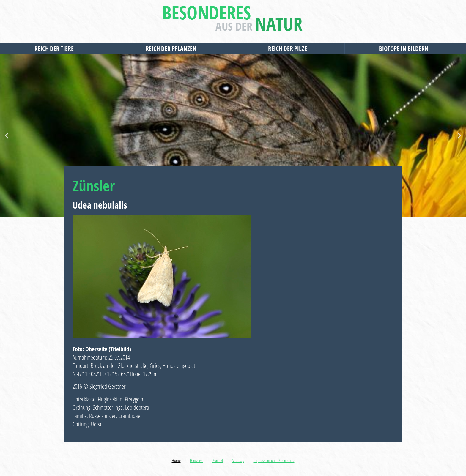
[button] (7, 136)
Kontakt (218, 460)
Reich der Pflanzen (173, 48)
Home (176, 460)
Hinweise (197, 460)
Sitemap (238, 460)
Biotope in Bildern (405, 48)
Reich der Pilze (289, 48)
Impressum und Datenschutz (274, 460)
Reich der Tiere (56, 48)
